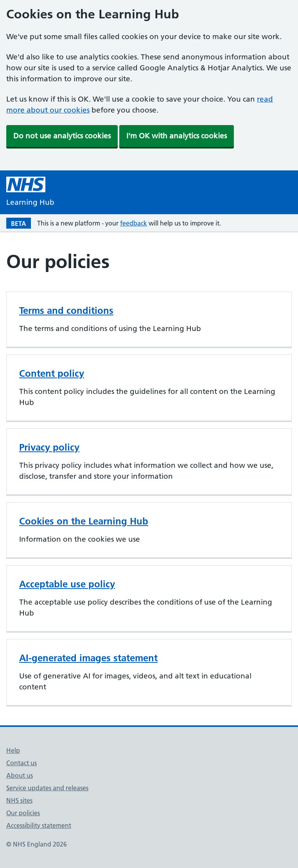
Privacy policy (49, 447)
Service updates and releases (47, 788)
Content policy (52, 373)
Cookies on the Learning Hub (84, 521)
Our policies (23, 813)
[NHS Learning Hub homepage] (30, 192)
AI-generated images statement (88, 658)
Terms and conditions (66, 311)
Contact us (22, 763)
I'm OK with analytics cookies (177, 136)
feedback (134, 223)
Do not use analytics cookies (62, 136)
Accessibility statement (39, 825)
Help (13, 750)
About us (20, 775)
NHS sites (19, 800)
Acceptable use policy (67, 584)
